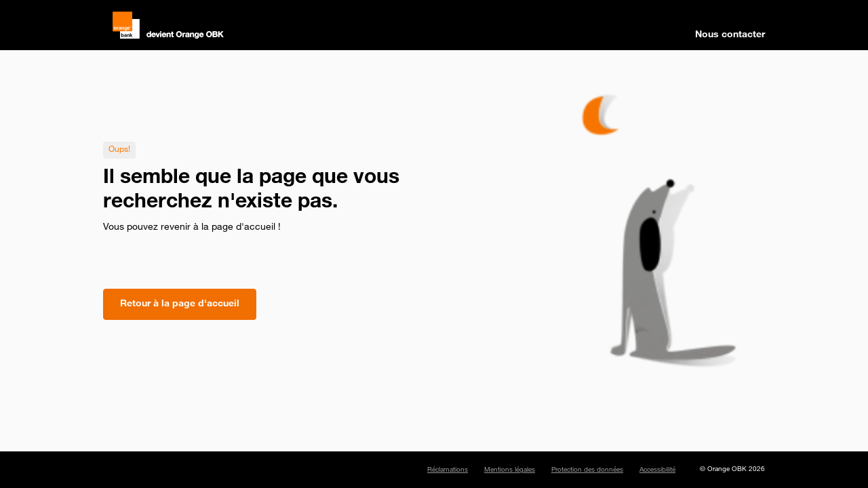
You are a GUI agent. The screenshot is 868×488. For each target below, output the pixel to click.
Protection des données (587, 470)
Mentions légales (510, 470)
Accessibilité (657, 470)
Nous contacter (730, 35)
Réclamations (448, 470)
